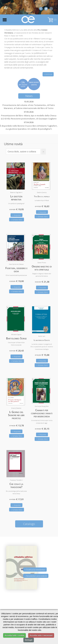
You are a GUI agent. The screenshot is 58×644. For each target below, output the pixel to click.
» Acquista (16, 215)
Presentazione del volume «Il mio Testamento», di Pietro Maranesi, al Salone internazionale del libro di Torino (29, 107)
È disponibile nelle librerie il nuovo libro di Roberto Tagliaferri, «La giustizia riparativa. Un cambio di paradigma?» (29, 127)
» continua (48, 74)
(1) (52, 20)
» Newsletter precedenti (36, 576)
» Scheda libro (17, 220)
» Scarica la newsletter (35, 570)
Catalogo (29, 524)
